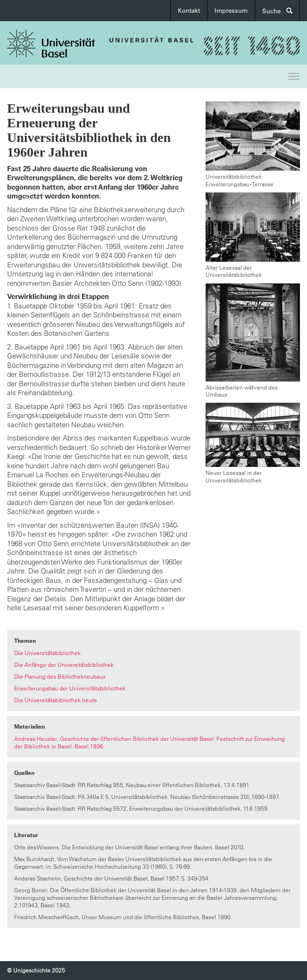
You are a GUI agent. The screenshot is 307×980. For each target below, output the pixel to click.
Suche (277, 11)
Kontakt (189, 11)
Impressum (231, 11)
